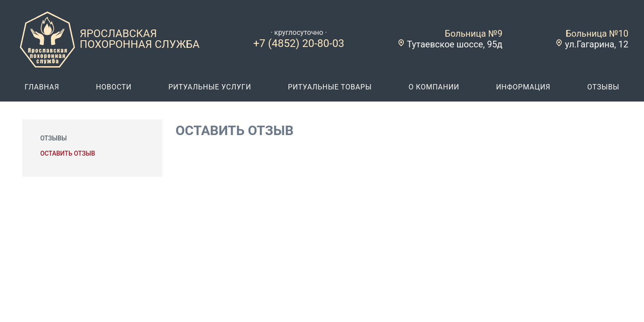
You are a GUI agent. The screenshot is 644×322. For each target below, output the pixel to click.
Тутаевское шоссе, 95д (455, 44)
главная (42, 87)
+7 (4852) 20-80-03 (299, 43)
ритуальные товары (330, 87)
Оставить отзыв (68, 153)
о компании (434, 87)
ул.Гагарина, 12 (597, 44)
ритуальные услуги (210, 87)
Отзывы (53, 138)
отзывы (603, 87)
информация (523, 87)
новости (114, 87)
